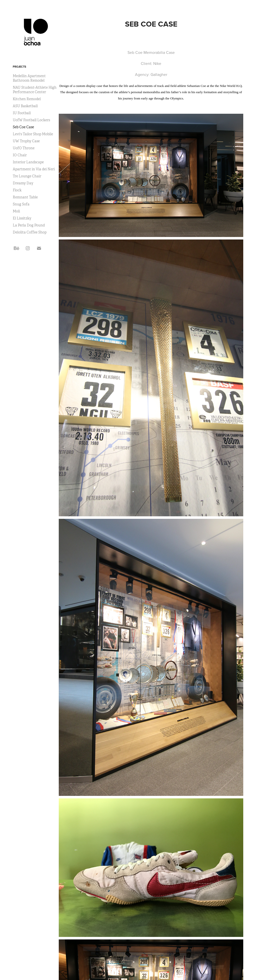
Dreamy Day (23, 183)
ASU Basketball (25, 106)
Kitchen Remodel (27, 99)
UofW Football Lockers (31, 120)
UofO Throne (24, 148)
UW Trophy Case (26, 141)
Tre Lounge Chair (27, 176)
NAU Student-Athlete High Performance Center (35, 90)
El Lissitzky (22, 218)
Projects (19, 67)
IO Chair (20, 155)
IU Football (22, 113)
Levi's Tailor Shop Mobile (33, 134)
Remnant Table (25, 197)
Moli (16, 211)
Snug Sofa (21, 204)
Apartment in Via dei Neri (34, 169)
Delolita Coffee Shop (30, 232)
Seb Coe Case (23, 127)
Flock (17, 190)
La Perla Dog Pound (29, 225)
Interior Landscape (28, 162)
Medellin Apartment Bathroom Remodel (29, 78)
